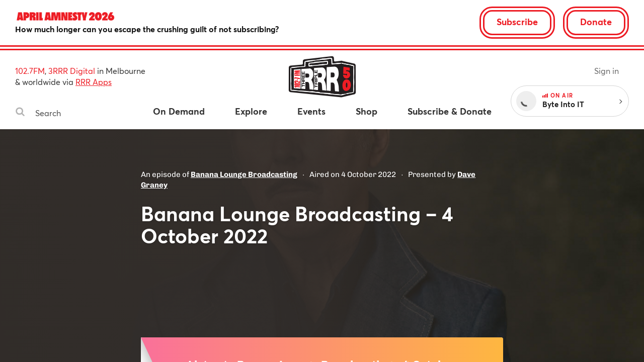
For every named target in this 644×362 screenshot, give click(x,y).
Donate (596, 22)
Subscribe (517, 22)
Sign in (607, 71)
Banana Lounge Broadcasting (244, 174)
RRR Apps (94, 82)
